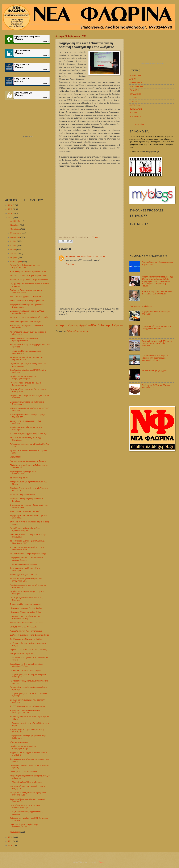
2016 (11, 205)
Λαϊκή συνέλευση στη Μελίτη (22, 654)
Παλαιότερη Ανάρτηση (111, 325)
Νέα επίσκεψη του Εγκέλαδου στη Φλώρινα (28, 461)
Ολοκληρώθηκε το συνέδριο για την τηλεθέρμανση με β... (25, 617)
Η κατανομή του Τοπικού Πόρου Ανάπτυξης (28, 271)
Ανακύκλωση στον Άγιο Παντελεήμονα (26, 631)
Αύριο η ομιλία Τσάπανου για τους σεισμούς (28, 650)
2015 (11, 209)
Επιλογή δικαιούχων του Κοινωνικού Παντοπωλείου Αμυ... (25, 806)
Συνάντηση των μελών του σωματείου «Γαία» (29, 280)
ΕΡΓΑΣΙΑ (133, 98)
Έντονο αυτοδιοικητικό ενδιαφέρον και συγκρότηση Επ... (26, 580)
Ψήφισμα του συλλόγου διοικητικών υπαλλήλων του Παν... (25, 711)
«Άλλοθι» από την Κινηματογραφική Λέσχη (28, 554)
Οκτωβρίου (15, 229)
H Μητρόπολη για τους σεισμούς (24, 564)
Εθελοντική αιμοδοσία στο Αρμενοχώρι (26, 321)
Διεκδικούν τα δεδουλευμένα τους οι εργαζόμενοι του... (25, 266)
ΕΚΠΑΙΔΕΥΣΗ (136, 94)
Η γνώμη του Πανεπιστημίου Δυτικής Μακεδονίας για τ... (25, 352)
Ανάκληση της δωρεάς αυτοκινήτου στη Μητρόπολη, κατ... (26, 358)
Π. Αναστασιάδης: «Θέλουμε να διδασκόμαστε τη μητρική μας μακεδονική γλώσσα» (155, 358)
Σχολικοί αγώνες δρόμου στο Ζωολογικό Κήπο (29, 635)
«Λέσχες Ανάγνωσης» (19, 742)
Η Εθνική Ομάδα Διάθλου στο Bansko (26, 782)
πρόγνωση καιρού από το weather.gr (152, 63)
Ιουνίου (14, 245)
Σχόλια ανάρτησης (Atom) (78, 331)
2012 (11, 837)
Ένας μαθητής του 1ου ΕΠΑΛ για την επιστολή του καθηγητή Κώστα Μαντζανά (157, 343)
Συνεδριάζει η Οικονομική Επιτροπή (25, 511)
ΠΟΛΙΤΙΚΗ (134, 113)
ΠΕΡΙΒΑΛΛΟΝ (136, 109)
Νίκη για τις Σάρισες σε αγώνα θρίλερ (26, 612)
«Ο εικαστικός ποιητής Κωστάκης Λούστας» (28, 434)
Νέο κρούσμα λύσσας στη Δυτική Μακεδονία (29, 275)
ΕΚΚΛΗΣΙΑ (134, 90)
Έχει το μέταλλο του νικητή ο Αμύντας (26, 604)
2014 (11, 213)
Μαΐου (13, 249)
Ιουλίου (14, 241)
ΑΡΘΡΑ (133, 79)
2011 (11, 841)
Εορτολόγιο (28, 137)
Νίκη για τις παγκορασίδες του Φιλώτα (26, 608)
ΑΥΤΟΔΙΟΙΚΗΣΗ (136, 86)
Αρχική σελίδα (88, 325)
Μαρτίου (14, 258)
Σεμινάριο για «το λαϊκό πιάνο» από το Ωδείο (29, 317)
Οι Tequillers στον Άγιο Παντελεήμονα (26, 670)
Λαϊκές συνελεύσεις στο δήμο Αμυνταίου (27, 301)
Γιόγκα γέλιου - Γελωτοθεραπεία (23, 772)
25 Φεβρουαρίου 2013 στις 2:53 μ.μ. (91, 256)
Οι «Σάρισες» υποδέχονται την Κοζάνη (26, 639)
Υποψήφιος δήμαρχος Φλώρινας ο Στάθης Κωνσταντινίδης (156, 327)
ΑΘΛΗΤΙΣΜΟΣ (136, 75)
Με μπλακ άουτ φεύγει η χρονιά (155, 370)
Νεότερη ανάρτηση (66, 325)
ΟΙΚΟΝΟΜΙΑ (135, 105)
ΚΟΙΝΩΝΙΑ (134, 102)
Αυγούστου (15, 237)
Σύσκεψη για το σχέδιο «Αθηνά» (23, 575)
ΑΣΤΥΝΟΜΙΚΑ (136, 83)
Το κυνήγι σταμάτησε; (19, 478)
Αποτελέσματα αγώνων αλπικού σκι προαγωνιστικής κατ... (25, 529)
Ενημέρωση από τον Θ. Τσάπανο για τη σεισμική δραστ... (27, 559)
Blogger (102, 862)
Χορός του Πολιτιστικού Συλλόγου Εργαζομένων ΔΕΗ (24, 339)
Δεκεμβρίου (15, 221)
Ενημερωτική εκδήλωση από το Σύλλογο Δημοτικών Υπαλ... (27, 312)
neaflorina (140, 124)
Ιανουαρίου (15, 832)
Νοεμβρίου (15, 225)
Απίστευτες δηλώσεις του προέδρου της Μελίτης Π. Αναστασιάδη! (157, 293)
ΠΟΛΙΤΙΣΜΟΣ (135, 116)
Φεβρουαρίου (16, 262)
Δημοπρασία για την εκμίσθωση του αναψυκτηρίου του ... (25, 825)
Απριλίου (14, 253)
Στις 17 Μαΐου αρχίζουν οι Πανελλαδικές (27, 296)
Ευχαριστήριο (16, 457)
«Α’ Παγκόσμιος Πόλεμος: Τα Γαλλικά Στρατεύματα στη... (25, 384)
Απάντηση (70, 264)
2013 (11, 217)
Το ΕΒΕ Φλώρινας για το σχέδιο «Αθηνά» (27, 706)
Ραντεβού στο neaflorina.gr (141, 306)
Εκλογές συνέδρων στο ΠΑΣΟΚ (23, 627)
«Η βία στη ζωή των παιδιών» (22, 495)
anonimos (70, 256)
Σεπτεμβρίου (16, 233)
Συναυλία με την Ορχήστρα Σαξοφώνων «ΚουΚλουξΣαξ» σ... (27, 665)
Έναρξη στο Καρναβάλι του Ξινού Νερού (27, 623)
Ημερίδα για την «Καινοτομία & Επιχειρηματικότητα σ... (23, 377)
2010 (11, 845)
